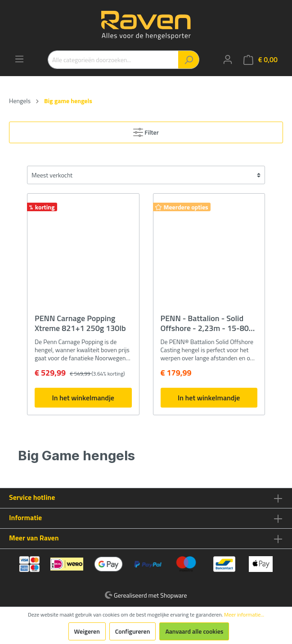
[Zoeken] (189, 60)
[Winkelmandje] (261, 60)
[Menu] (19, 59)
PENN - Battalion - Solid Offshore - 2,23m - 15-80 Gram (205, 323)
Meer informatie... (244, 615)
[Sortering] (146, 175)
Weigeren (87, 631)
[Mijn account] (228, 59)
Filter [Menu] (146, 131)
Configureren (133, 631)
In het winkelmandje (83, 398)
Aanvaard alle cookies (194, 631)
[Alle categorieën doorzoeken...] (113, 60)
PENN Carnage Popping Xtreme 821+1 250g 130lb (80, 323)
